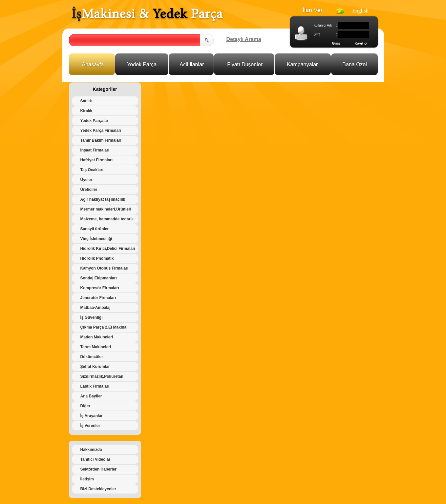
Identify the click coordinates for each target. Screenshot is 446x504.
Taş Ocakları (92, 170)
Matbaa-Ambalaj (96, 308)
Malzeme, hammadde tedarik (107, 219)
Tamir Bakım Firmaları (101, 140)
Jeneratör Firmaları (98, 298)
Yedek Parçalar (94, 121)
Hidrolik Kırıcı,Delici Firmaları (108, 249)
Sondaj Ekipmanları (99, 278)
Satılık (86, 101)
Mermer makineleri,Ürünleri (106, 209)
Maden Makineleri (97, 337)
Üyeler (86, 180)
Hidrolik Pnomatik (97, 258)
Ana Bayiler (91, 396)
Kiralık (86, 111)
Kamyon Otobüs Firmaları (105, 268)
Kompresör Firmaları (100, 288)
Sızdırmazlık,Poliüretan (102, 376)
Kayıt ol (361, 43)
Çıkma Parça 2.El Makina (104, 327)
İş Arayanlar (92, 416)
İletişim (87, 479)
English (361, 11)
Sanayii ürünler (95, 229)
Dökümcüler (92, 357)
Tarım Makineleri (96, 347)
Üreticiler (89, 190)
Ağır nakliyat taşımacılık (103, 199)
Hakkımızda (91, 450)
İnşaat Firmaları (95, 150)
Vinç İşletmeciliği (96, 239)
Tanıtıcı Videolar (96, 459)
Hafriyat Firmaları (97, 160)
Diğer (85, 406)
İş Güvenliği (92, 317)
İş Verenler (90, 426)
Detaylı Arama (244, 39)
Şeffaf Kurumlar (95, 367)
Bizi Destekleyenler (98, 489)
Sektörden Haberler (99, 469)
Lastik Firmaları (95, 386)
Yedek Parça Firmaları (101, 131)
